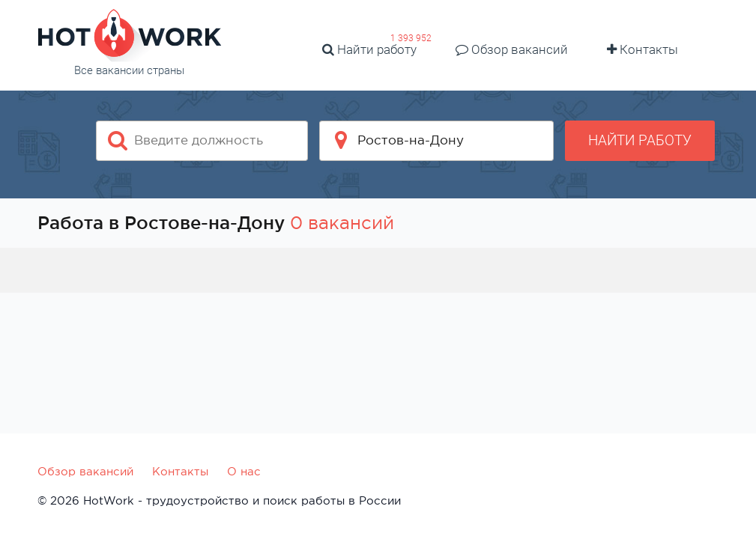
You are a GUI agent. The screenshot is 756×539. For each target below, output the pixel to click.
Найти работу (369, 49)
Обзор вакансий (512, 49)
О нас (244, 471)
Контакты (642, 49)
